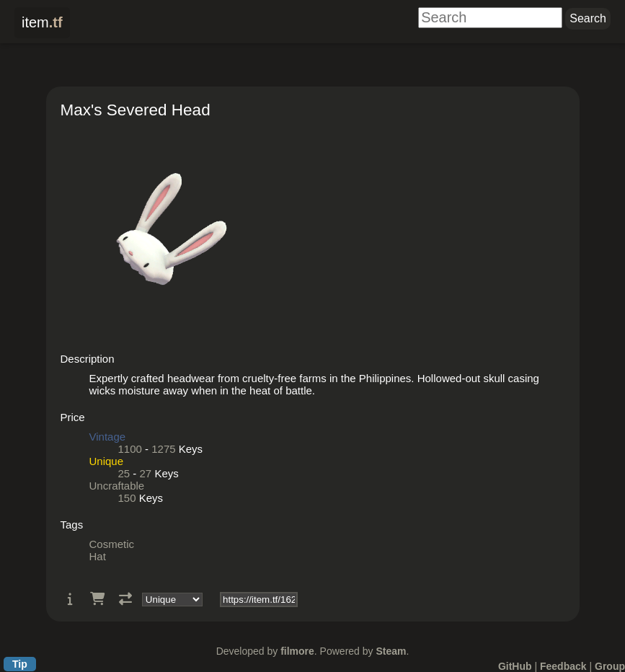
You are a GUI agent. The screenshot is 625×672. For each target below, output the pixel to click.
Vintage (108, 437)
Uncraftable (117, 486)
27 (146, 473)
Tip (20, 664)
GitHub (515, 666)
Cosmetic (112, 544)
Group (610, 666)
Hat (98, 556)
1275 (163, 449)
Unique (107, 461)
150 (127, 498)
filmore (297, 651)
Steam (391, 651)
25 (124, 473)
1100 (130, 449)
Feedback (563, 666)
